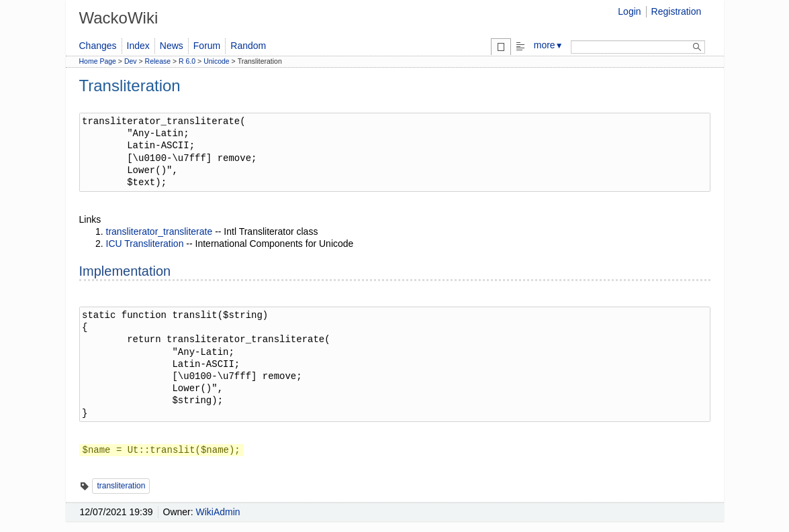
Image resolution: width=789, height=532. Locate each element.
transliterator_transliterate (159, 231)
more (549, 45)
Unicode (217, 61)
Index (138, 46)
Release (158, 61)
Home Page (98, 61)
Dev (131, 61)
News (172, 46)
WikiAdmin (218, 512)
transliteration (121, 486)
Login (629, 11)
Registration (677, 11)
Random (248, 46)
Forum (207, 46)
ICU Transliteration (145, 244)
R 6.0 (187, 61)
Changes (98, 46)
